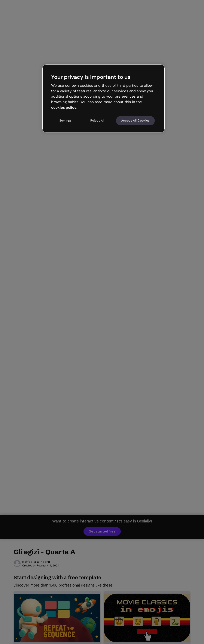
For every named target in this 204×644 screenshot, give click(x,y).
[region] (104, 98)
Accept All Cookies (136, 120)
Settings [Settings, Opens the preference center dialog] (66, 120)
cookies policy (64, 107)
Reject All (97, 120)
